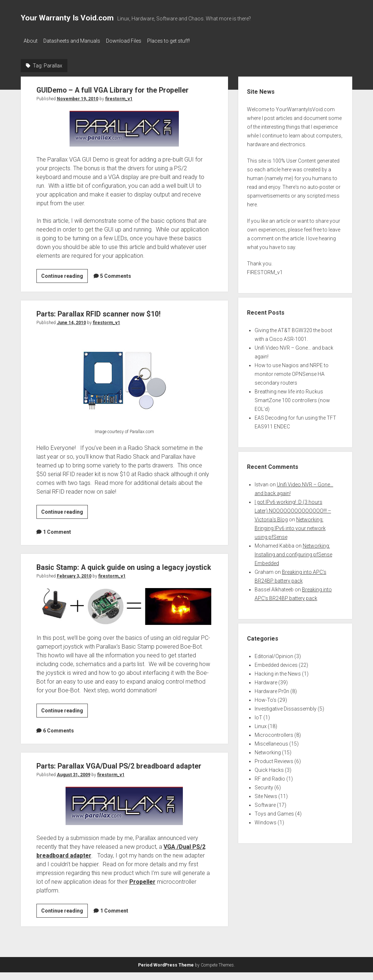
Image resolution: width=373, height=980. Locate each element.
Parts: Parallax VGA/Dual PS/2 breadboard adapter (124, 774)
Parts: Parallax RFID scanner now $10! (102, 312)
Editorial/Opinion (274, 654)
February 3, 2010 (74, 584)
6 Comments (58, 739)
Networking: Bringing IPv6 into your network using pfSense (290, 526)
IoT (258, 715)
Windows (266, 820)
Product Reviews (274, 759)
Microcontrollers (274, 733)
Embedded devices (276, 663)
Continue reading (64, 275)
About (31, 41)
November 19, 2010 (78, 97)
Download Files (131, 41)
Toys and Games (274, 812)
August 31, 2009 (74, 783)
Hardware (266, 680)
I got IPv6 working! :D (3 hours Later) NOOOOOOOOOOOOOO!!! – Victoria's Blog (293, 509)
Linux (261, 724)
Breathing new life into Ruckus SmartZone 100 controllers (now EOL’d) (292, 398)
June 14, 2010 (71, 320)
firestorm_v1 (119, 97)
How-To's (266, 698)
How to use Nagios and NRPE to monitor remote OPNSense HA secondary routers (292, 372)
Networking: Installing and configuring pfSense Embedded (293, 552)
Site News (266, 794)
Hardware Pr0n (272, 689)
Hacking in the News (278, 672)
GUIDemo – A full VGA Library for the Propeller (118, 88)
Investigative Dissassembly (286, 707)
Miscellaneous (271, 742)
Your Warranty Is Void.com (67, 18)
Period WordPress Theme (166, 973)
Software (265, 803)
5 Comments (116, 274)
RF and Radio (270, 777)
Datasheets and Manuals (75, 41)
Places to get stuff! (179, 41)
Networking (268, 750)
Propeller (142, 890)
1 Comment (57, 530)
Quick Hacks (269, 768)
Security (264, 785)
